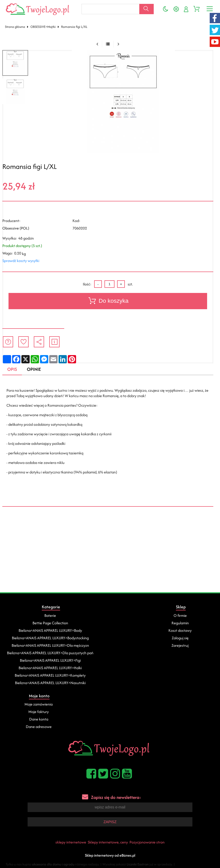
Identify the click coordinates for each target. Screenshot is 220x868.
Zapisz (110, 822)
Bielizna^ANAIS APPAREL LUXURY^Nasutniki (50, 683)
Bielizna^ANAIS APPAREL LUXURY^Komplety (50, 675)
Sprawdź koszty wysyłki (21, 261)
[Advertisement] (110, 554)
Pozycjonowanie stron (147, 842)
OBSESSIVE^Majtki (43, 27)
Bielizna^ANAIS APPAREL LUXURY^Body (50, 630)
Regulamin (180, 623)
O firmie (180, 615)
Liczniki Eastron (138, 864)
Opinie (34, 369)
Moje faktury (39, 712)
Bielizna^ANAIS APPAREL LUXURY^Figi (50, 660)
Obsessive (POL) (16, 228)
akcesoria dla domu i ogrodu (53, 864)
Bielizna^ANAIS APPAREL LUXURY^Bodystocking (50, 638)
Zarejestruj (180, 645)
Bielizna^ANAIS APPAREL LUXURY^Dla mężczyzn (50, 645)
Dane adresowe (39, 727)
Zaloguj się (180, 638)
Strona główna (15, 27)
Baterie (50, 615)
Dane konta (39, 719)
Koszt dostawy (180, 630)
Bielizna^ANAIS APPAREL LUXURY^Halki (50, 668)
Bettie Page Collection (50, 623)
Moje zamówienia (39, 704)
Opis (12, 369)
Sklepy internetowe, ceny (108, 842)
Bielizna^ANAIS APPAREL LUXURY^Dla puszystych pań (50, 653)
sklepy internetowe (71, 842)
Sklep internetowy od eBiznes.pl (110, 855)
